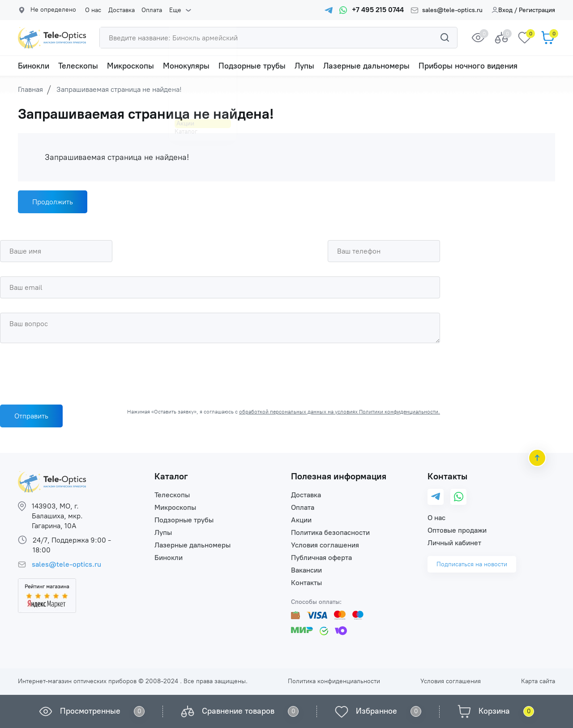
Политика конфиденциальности (334, 681)
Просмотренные (90, 711)
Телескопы (78, 66)
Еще (174, 10)
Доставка (121, 10)
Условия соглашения (325, 545)
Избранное (376, 711)
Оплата (151, 10)
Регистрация (537, 10)
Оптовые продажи (457, 530)
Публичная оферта (321, 558)
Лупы (304, 66)
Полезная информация (339, 476)
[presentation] (68, 371)
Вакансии (306, 570)
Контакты (306, 583)
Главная (30, 89)
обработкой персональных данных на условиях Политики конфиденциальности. (340, 412)
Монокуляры (186, 66)
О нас (93, 10)
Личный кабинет (454, 543)
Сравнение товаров (238, 711)
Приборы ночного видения (468, 66)
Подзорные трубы (252, 66)
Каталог (171, 476)
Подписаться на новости (472, 564)
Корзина (494, 711)
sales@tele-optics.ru (452, 10)
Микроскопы (130, 66)
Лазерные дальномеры (366, 66)
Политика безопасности (330, 532)
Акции (301, 520)
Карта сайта (538, 681)
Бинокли (34, 66)
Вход (502, 10)
